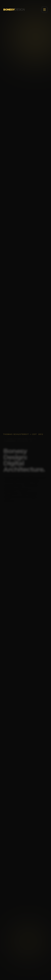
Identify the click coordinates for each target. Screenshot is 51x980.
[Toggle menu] (44, 9)
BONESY (14, 9)
